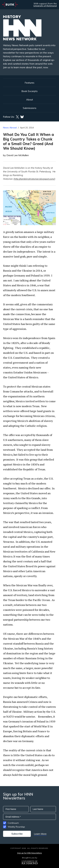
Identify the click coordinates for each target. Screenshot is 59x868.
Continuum (13, 823)
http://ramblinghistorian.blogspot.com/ (34, 179)
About (30, 100)
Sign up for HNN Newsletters (29, 853)
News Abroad (10, 128)
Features (29, 83)
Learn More (40, 834)
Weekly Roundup (16, 827)
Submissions (30, 108)
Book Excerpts (29, 91)
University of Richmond (45, 6)
